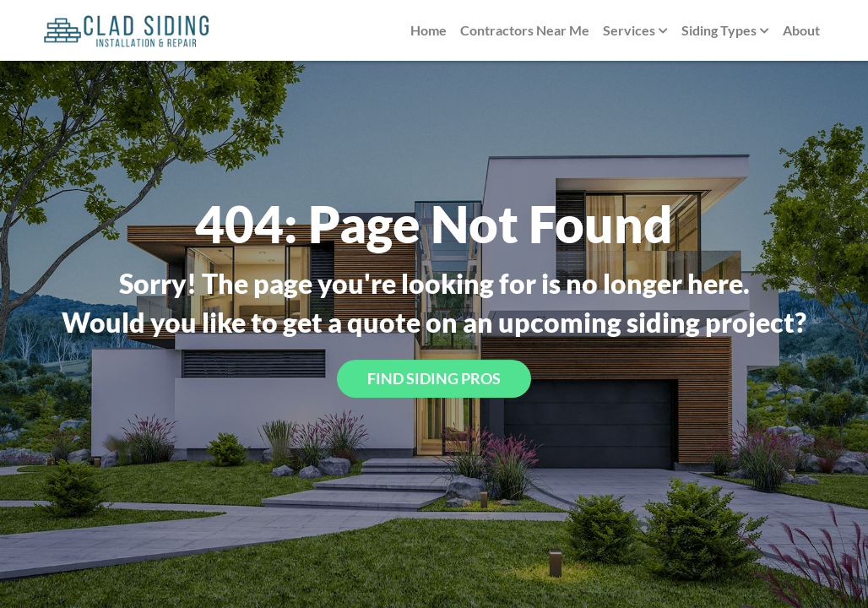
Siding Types (725, 31)
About (801, 30)
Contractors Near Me (525, 30)
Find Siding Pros (434, 378)
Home (429, 30)
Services (635, 31)
